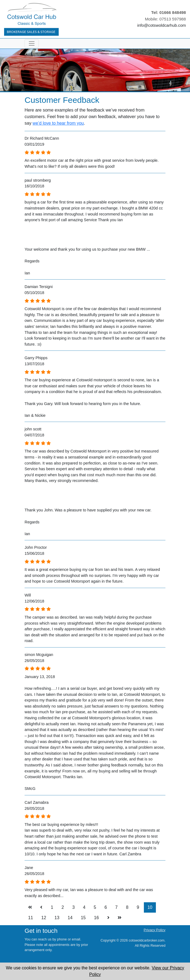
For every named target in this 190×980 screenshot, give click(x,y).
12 (44, 918)
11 (31, 918)
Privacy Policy (155, 930)
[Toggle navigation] (32, 44)
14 (70, 918)
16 (96, 918)
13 (57, 918)
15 (83, 918)
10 (150, 907)
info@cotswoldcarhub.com (162, 25)
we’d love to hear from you (58, 123)
